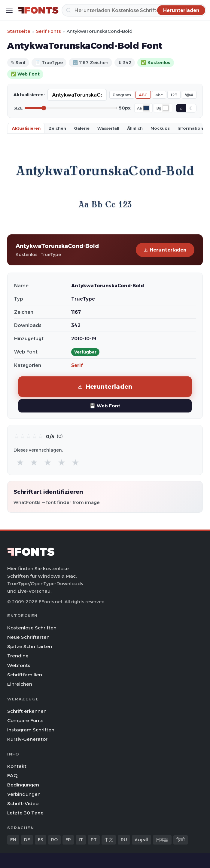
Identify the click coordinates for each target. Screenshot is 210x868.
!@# (189, 95)
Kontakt (17, 766)
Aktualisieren (26, 128)
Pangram (122, 95)
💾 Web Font (105, 406)
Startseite (19, 31)
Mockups (160, 128)
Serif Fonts (49, 31)
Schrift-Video (23, 803)
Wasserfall (108, 128)
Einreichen (20, 684)
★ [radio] (20, 462)
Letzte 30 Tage (25, 813)
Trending (18, 656)
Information (190, 128)
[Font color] (146, 108)
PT (94, 840)
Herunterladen (165, 250)
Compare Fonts (25, 720)
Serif (77, 365)
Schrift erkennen (27, 711)
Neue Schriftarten (28, 637)
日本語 (162, 840)
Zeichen (57, 128)
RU (124, 840)
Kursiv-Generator (27, 739)
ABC (143, 95)
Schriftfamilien (25, 675)
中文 (109, 840)
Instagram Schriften (31, 730)
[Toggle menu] (9, 10)
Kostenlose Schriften (32, 628)
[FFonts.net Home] (38, 10)
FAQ (12, 775)
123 (174, 95)
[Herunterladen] (134, 10)
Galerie (82, 128)
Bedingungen (23, 785)
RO (54, 840)
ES (41, 840)
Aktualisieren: (29, 95)
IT (81, 840)
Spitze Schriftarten (30, 646)
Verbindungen (24, 794)
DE (27, 840)
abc (159, 95)
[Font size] (71, 108)
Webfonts (19, 665)
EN (13, 840)
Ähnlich (135, 128)
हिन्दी (181, 840)
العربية (142, 840)
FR (68, 840)
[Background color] (166, 108)
